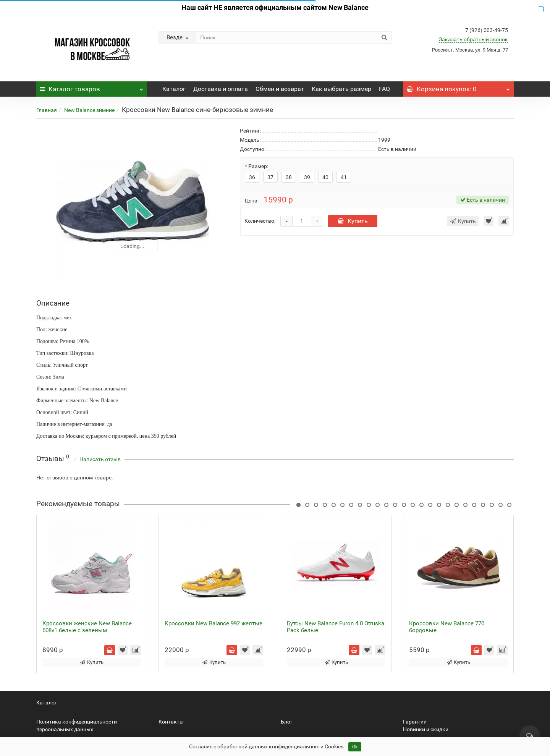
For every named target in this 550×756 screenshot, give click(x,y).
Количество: (260, 221)
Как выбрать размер (341, 89)
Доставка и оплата (221, 89)
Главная (47, 110)
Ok (355, 747)
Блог (287, 722)
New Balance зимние (89, 110)
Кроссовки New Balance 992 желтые (214, 623)
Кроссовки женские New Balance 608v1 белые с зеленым (87, 627)
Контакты (171, 722)
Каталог (92, 87)
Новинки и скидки (426, 729)
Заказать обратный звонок (473, 39)
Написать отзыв (100, 459)
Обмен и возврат (280, 89)
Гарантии (415, 722)
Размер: (258, 166)
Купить (353, 221)
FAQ (384, 89)
